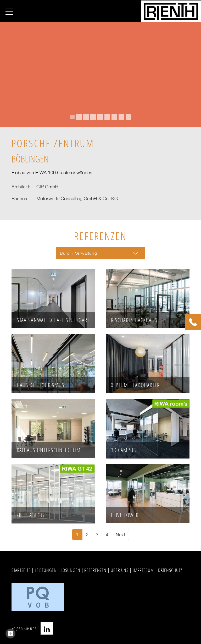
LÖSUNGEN (70, 570)
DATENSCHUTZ (170, 570)
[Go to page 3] (97, 535)
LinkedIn (47, 628)
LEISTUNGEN (46, 570)
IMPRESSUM (143, 570)
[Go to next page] (121, 535)
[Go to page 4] (107, 535)
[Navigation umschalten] (10, 11)
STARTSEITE (21, 570)
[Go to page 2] (87, 535)
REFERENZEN (95, 570)
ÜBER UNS (120, 570)
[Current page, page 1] (77, 535)
